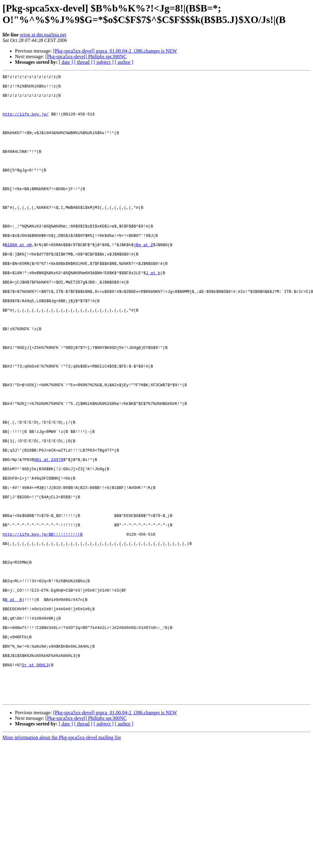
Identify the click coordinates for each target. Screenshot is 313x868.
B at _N (14, 705)
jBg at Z (143, 279)
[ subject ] (104, 62)
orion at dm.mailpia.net (43, 35)
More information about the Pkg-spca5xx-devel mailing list (62, 863)
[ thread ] (83, 62)
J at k (153, 313)
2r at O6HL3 (35, 783)
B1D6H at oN (18, 279)
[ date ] (66, 62)
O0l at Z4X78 (49, 537)
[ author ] (124, 62)
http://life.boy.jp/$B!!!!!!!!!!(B (42, 626)
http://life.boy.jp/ (26, 122)
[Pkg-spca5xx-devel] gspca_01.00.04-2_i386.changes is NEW (115, 51)
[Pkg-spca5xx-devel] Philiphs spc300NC (86, 56)
